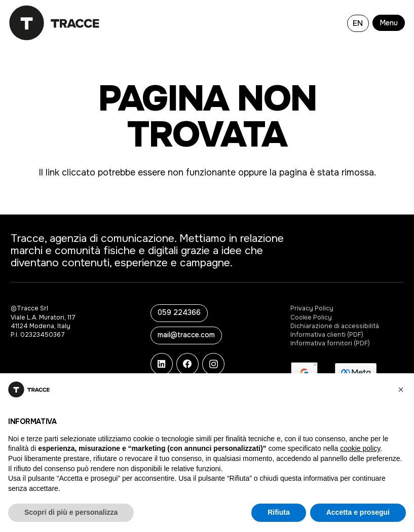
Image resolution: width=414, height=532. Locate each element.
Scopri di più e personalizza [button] (71, 512)
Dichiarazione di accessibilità (335, 326)
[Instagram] (213, 364)
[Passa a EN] (358, 23)
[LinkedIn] (162, 364)
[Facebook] (187, 364)
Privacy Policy (312, 308)
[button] (390, 23)
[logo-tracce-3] (54, 23)
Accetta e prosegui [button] (358, 512)
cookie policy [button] (360, 448)
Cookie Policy (311, 317)
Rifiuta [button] (279, 512)
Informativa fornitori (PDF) (330, 343)
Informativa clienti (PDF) (327, 335)
